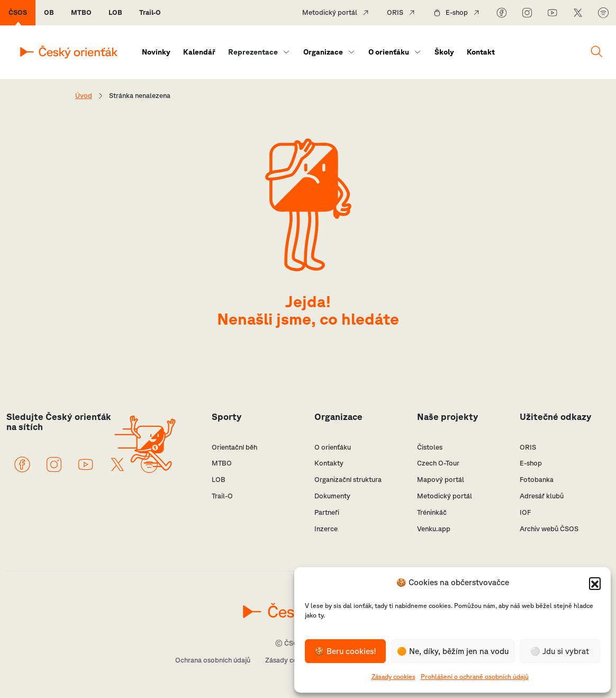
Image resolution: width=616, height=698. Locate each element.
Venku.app (434, 529)
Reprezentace (253, 52)
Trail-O (150, 12)
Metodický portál (330, 12)
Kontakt (481, 52)
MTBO (81, 12)
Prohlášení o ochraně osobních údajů (475, 677)
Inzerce (326, 529)
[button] (595, 583)
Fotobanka (537, 480)
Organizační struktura (348, 480)
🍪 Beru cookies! (345, 651)
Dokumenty (332, 496)
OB (49, 12)
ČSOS (18, 12)
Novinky (156, 52)
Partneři (327, 512)
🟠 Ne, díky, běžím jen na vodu (453, 651)
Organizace (323, 52)
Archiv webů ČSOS (549, 529)
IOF (525, 512)
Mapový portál (441, 480)
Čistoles (430, 447)
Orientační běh (234, 447)
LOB (115, 12)
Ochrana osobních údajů (213, 660)
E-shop (457, 12)
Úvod (84, 96)
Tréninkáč (432, 512)
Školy (444, 52)
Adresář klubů (542, 496)
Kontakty (329, 463)
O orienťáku (389, 52)
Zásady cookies (393, 677)
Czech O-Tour (438, 463)
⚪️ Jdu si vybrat (560, 651)
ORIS (395, 12)
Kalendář (199, 52)
